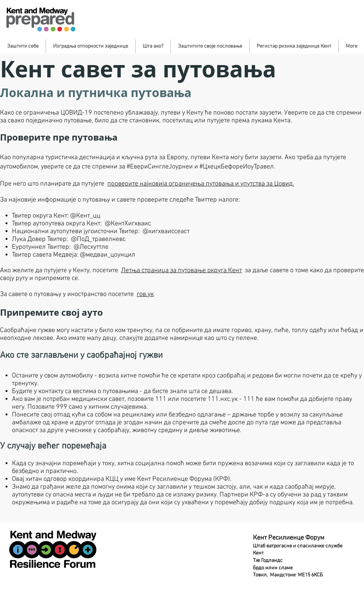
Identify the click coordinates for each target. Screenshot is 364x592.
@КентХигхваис (128, 224)
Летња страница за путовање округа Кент (181, 271)
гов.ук (145, 294)
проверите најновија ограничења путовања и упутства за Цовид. (201, 184)
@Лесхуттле (91, 247)
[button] (23, 46)
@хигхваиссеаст (166, 231)
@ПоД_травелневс (98, 239)
